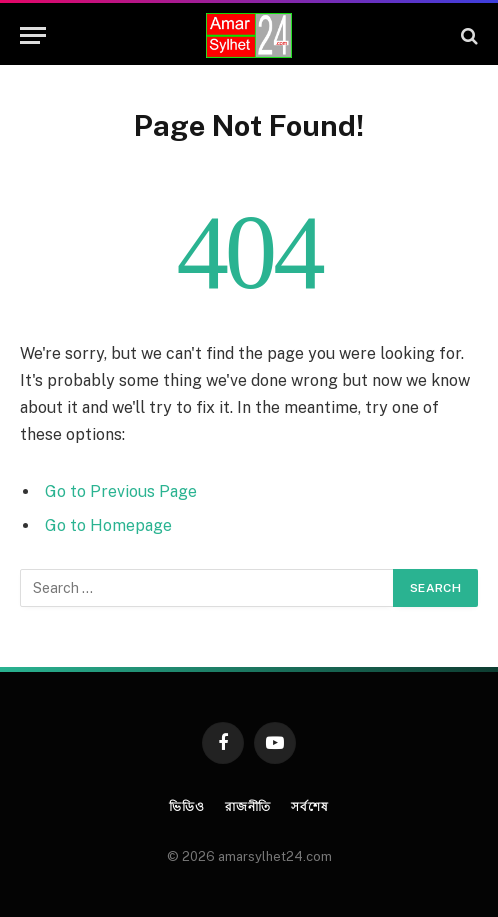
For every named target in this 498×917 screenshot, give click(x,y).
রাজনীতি (248, 807)
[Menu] (33, 35)
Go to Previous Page (121, 491)
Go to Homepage (108, 525)
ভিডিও (187, 807)
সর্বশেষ (309, 807)
